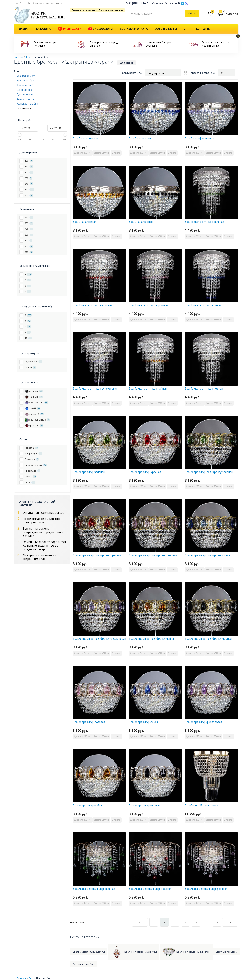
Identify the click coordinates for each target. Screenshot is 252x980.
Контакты (203, 29)
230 (28, 178)
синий (33, 408)
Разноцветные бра (27, 104)
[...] (156, 13)
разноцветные (37, 420)
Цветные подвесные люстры (134, 952)
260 (29, 195)
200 (29, 172)
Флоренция (33, 453)
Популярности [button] (156, 73)
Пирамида (32, 471)
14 (217, 922)
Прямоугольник (36, 465)
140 (29, 166)
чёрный (34, 391)
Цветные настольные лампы (89, 952)
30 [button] (222, 73)
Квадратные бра (26, 99)
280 (29, 235)
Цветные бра (44, 978)
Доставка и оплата (134, 29)
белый (30, 367)
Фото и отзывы (166, 29)
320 (29, 252)
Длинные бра (24, 90)
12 (28, 338)
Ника (30, 482)
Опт (186, 29)
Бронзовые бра (25, 80)
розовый (34, 414)
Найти (191, 13)
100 (29, 161)
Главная (23, 29)
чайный (34, 397)
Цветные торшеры (227, 952)
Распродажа (70, 29)
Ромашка (32, 459)
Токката (32, 448)
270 (29, 229)
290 (28, 240)
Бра (16, 71)
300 (29, 246)
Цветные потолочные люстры (186, 952)
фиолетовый (36, 402)
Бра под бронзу (26, 76)
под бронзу (33, 362)
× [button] (238, 36)
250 (29, 189)
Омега (31, 476)
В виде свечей (25, 85)
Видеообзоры (100, 29)
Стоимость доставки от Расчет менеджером (97, 10)
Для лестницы (25, 94)
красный (34, 425)
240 (29, 184)
